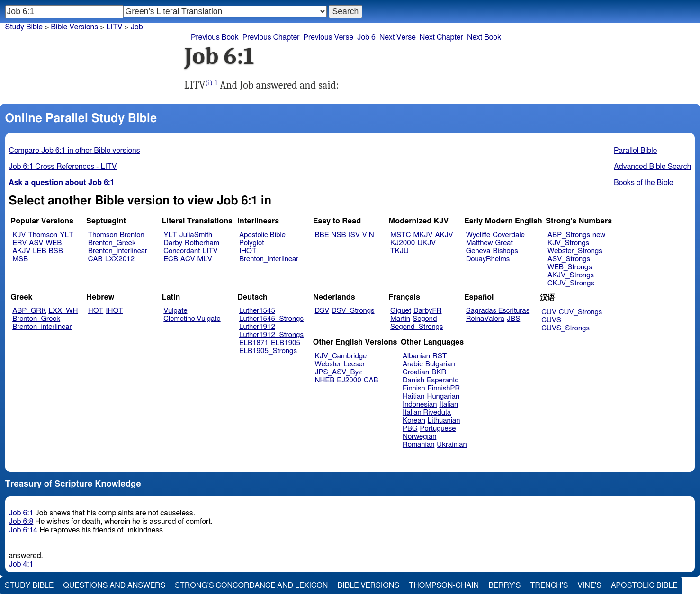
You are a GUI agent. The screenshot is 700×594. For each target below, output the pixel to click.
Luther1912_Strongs (271, 335)
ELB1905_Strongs (268, 351)
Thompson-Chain (444, 585)
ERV (19, 243)
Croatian (416, 372)
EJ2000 (349, 380)
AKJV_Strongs (571, 275)
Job (137, 27)
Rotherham (202, 243)
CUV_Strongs (580, 312)
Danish (413, 380)
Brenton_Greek (112, 243)
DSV (322, 311)
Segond (425, 319)
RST (440, 356)
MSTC (400, 235)
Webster (328, 364)
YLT (66, 235)
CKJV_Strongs (571, 283)
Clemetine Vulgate (192, 319)
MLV (204, 259)
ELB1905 (286, 343)
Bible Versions (74, 27)
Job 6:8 (21, 522)
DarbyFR (428, 311)
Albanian (416, 356)
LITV (210, 251)
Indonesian (420, 404)
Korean (414, 421)
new (599, 235)
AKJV (21, 251)
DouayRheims (488, 259)
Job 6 (366, 37)
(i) (209, 83)
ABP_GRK (29, 311)
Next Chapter (441, 37)
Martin (400, 319)
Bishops (505, 251)
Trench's (549, 585)
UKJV (426, 243)
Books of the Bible (644, 183)
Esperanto (443, 380)
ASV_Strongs (569, 259)
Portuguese (438, 429)
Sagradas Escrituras (498, 311)
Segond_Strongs (417, 327)
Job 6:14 (23, 530)
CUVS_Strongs (565, 328)
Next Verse (398, 37)
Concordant (182, 251)
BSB (56, 251)
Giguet (401, 311)
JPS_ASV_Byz (339, 372)
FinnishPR (444, 388)
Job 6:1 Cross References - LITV (63, 167)
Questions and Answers (114, 585)
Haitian (414, 396)
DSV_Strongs (353, 311)
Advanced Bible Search (652, 167)
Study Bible (24, 27)
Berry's (504, 585)
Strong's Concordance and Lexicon (251, 585)
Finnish (414, 388)
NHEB (325, 380)
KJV (19, 235)
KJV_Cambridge (341, 356)
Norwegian (419, 437)
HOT (96, 311)
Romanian (418, 445)
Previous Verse (328, 37)
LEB (39, 251)
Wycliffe (478, 235)
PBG (410, 429)
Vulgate (175, 311)
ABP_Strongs (569, 235)
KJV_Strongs (568, 243)
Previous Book (215, 37)
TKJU (399, 251)
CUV (549, 312)
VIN (368, 235)
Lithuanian (444, 421)
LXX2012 (120, 259)
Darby (173, 243)
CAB (95, 259)
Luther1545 (257, 311)
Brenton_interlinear (118, 251)
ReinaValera (485, 319)
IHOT (248, 251)
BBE (322, 235)
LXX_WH (63, 311)
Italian (449, 404)
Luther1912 (257, 327)
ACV (188, 259)
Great (504, 243)
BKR (439, 372)
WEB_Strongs (570, 267)
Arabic (413, 364)
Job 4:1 (21, 564)
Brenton (132, 235)
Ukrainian (452, 445)
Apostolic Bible (644, 585)
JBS (513, 319)
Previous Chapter (271, 37)
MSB (20, 259)
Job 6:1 (21, 513)
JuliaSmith (196, 235)
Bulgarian (440, 364)
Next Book (484, 37)
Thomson (43, 235)
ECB (171, 259)
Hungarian (444, 396)
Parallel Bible (635, 151)
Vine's (590, 585)
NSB (338, 235)
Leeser (354, 364)
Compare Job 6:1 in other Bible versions (75, 151)
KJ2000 (403, 243)
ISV (354, 235)
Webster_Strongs (575, 251)
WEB (54, 243)
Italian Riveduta (427, 412)
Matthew (480, 243)
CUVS (551, 320)
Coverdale (509, 235)
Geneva (478, 251)
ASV (36, 243)
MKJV (423, 235)
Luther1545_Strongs (271, 319)
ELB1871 (254, 343)
